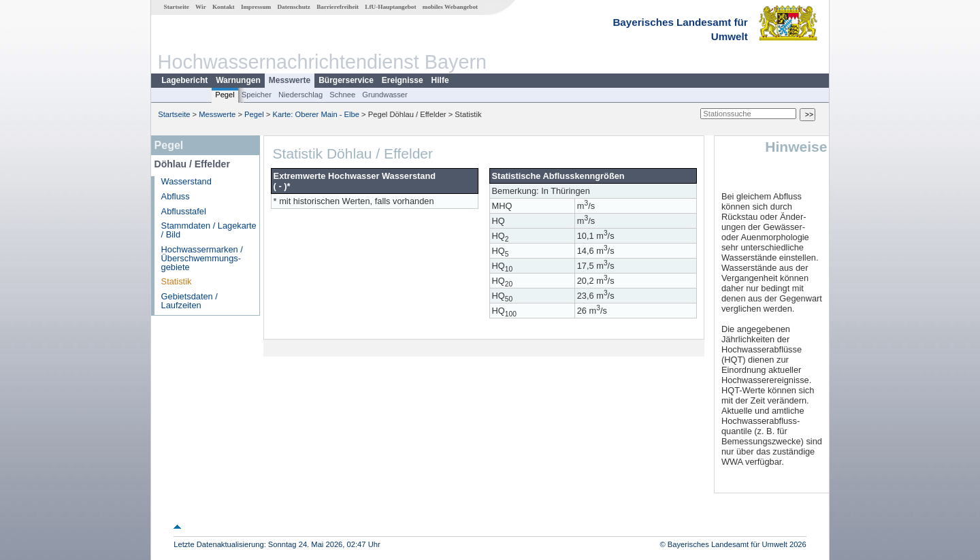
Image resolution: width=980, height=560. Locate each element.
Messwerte (290, 80)
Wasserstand (186, 181)
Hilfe (440, 80)
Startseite (177, 7)
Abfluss (176, 196)
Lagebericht (184, 80)
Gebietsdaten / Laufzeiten (190, 301)
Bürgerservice (346, 80)
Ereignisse (403, 80)
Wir (201, 7)
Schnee (342, 95)
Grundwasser (385, 95)
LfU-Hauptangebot (390, 7)
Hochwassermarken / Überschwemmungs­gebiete (202, 258)
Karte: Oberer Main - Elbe (316, 114)
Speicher (257, 95)
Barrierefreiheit (338, 7)
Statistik (177, 281)
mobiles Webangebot (450, 7)
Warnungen (238, 80)
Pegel (225, 95)
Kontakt (224, 7)
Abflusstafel (184, 211)
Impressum (256, 7)
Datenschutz (294, 7)
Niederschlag (300, 95)
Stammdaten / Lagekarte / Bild (209, 230)
